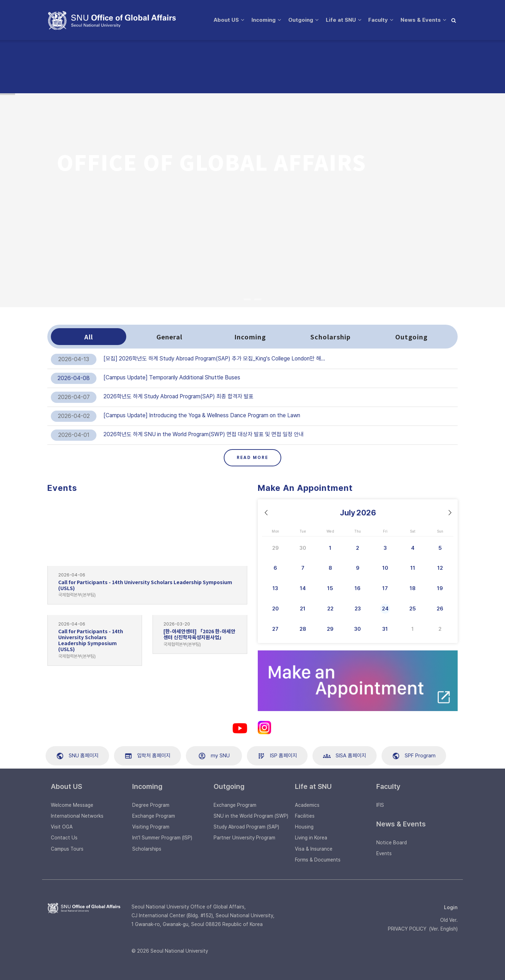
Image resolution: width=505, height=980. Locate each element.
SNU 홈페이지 (77, 756)
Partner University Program (244, 838)
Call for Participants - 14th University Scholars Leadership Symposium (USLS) (145, 585)
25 (413, 609)
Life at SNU (343, 23)
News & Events (229, 70)
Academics (307, 805)
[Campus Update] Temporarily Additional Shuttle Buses (172, 377)
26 (440, 609)
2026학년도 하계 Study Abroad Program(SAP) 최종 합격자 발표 (179, 396)
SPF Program (414, 756)
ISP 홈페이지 (277, 756)
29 (275, 548)
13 (275, 588)
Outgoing (301, 23)
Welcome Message (72, 805)
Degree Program (151, 805)
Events (384, 853)
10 (385, 568)
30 (303, 548)
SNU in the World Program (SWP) (251, 816)
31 (385, 629)
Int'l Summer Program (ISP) (162, 838)
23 (358, 609)
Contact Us (64, 838)
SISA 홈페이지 (345, 756)
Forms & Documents (318, 860)
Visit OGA (62, 827)
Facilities (305, 816)
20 (275, 609)
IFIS (380, 805)
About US (222, 23)
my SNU (214, 756)
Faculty (382, 23)
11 (413, 568)
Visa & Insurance (314, 849)
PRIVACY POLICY (407, 929)
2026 (366, 513)
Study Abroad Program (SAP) (246, 827)
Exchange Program (154, 816)
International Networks (77, 816)
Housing (304, 827)
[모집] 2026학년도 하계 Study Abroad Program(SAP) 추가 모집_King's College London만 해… (214, 359)
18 (413, 588)
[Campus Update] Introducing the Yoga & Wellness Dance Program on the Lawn (202, 415)
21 (303, 609)
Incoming (261, 23)
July (347, 513)
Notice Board (392, 843)
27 (275, 629)
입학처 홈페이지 (147, 756)
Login (451, 907)
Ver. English (443, 929)
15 (330, 588)
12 (440, 568)
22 (330, 609)
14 (303, 588)
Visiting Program (151, 827)
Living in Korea (311, 838)
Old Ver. (449, 920)
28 (303, 629)
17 (385, 588)
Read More (252, 458)
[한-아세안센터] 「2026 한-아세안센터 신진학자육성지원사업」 (199, 634)
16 (358, 588)
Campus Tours (67, 849)
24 (385, 609)
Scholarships (147, 849)
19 (440, 588)
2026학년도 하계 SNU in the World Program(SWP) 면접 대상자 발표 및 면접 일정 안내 (204, 434)
